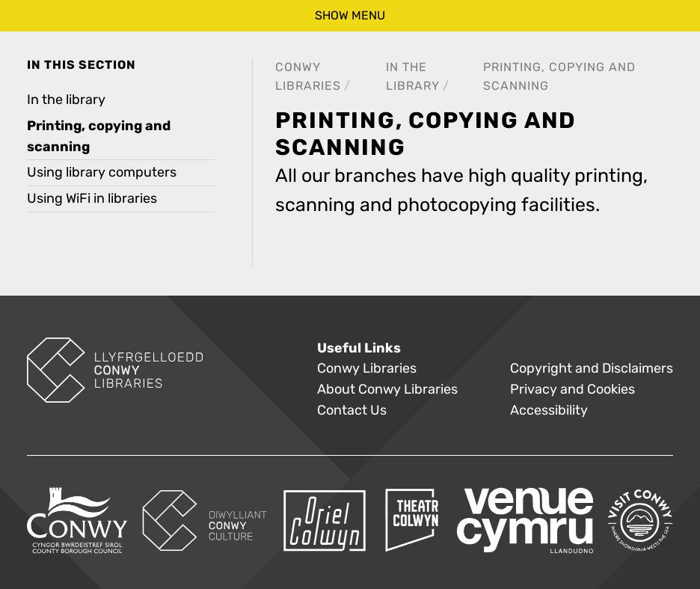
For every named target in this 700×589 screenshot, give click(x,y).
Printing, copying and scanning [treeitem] (99, 136)
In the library (66, 100)
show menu (350, 15)
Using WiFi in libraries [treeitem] (92, 199)
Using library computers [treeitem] (102, 173)
